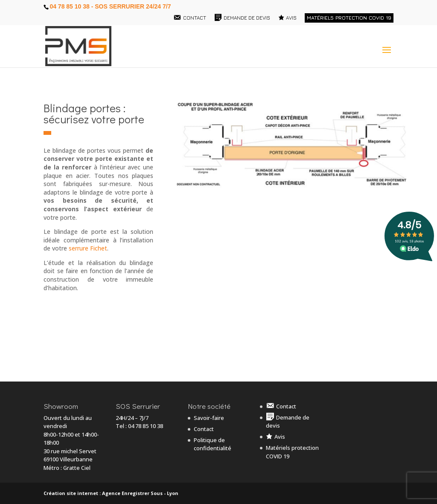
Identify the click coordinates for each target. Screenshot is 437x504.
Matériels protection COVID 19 (349, 18)
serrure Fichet (88, 248)
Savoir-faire (209, 418)
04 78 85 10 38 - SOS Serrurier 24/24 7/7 (110, 6)
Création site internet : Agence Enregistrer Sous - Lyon (111, 493)
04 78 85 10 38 (146, 426)
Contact (204, 429)
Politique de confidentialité (213, 444)
